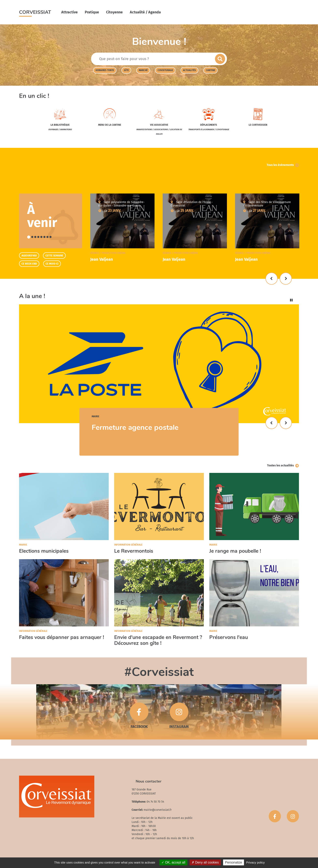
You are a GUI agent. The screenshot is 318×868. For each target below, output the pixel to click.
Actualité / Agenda (145, 12)
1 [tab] (29, 237)
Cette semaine (54, 256)
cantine (211, 70)
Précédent (272, 279)
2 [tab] (32, 237)
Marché (143, 70)
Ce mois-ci (52, 264)
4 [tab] (38, 237)
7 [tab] (47, 237)
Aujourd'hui (29, 256)
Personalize (234, 862)
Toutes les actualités (280, 465)
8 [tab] (50, 237)
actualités (189, 70)
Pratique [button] (92, 12)
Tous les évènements (280, 165)
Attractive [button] (69, 12)
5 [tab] (41, 237)
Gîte (126, 70)
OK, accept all (173, 862)
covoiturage (165, 70)
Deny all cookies (205, 862)
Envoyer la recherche (220, 59)
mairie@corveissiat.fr (158, 810)
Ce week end (29, 264)
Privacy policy (256, 862)
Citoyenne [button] (114, 12)
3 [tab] (35, 237)
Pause (291, 300)
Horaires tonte (105, 70)
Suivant (286, 279)
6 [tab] (44, 237)
